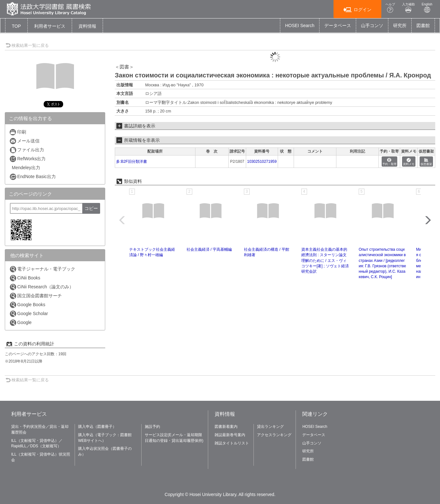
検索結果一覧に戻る (27, 45)
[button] (50, 26)
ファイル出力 (27, 150)
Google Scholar (29, 314)
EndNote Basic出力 (33, 177)
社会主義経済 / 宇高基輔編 (209, 249)
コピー (91, 208)
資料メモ (409, 162)
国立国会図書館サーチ (36, 296)
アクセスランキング (274, 435)
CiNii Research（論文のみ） (41, 287)
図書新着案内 (226, 427)
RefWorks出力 (27, 159)
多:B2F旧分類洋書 (132, 162)
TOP (16, 26)
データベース (338, 25)
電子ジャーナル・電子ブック (42, 269)
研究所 (400, 25)
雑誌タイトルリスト (232, 443)
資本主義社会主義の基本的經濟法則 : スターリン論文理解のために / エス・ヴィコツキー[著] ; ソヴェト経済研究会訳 (325, 260)
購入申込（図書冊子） (97, 427)
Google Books (27, 305)
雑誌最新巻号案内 (230, 435)
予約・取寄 (389, 162)
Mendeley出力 (26, 168)
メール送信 (24, 141)
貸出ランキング (270, 427)
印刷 (18, 132)
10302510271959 (262, 162)
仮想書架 (426, 162)
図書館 (423, 25)
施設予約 (152, 427)
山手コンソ (372, 25)
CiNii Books (25, 278)
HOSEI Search (300, 25)
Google (20, 323)
